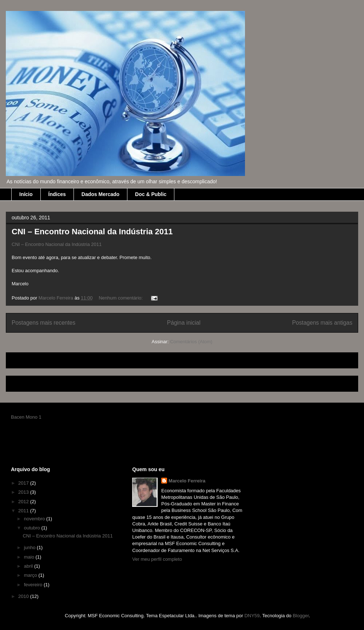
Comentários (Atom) (191, 342)
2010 (24, 596)
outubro (33, 528)
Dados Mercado (100, 194)
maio (30, 557)
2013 (24, 492)
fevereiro (34, 585)
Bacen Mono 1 (26, 417)
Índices (57, 194)
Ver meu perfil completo (157, 559)
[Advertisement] (97, 358)
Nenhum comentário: (121, 298)
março (31, 575)
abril (29, 566)
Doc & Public (151, 194)
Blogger (301, 616)
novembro (35, 519)
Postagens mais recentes (43, 323)
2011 (24, 511)
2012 (24, 502)
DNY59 (252, 616)
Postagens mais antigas (322, 323)
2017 (24, 483)
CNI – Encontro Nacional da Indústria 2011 (92, 232)
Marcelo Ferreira (187, 481)
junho (30, 547)
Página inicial (184, 323)
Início (26, 194)
